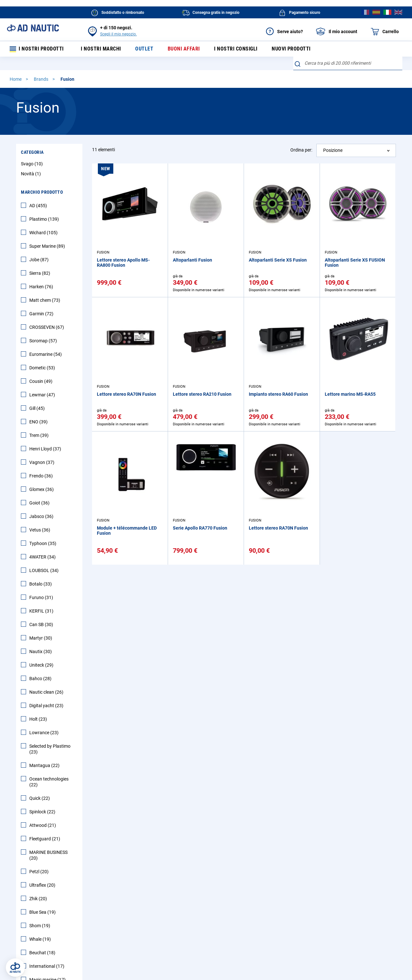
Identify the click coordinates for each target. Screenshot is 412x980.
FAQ (42, 881)
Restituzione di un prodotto (151, 893)
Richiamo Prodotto (142, 926)
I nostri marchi (100, 49)
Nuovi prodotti (289, 49)
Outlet (143, 49)
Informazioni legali (101, 954)
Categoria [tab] (32, 153)
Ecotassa (283, 954)
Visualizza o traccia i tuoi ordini (69, 905)
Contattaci (49, 915)
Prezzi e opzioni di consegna (152, 881)
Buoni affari (182, 49)
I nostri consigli (234, 49)
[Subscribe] (156, 825)
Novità (32, 175)
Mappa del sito (53, 926)
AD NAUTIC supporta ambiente (241, 905)
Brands (42, 80)
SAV (128, 905)
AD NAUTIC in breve (229, 881)
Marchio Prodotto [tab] (42, 193)
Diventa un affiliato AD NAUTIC (240, 915)
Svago (33, 165)
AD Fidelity (134, 915)
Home (16, 80)
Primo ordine (51, 893)
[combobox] (348, 64)
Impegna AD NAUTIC (230, 893)
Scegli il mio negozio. (118, 34)
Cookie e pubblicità (249, 954)
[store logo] (33, 28)
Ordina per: (301, 151)
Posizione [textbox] (333, 151)
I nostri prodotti (37, 49)
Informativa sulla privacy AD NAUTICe (189, 954)
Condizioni (137, 954)
